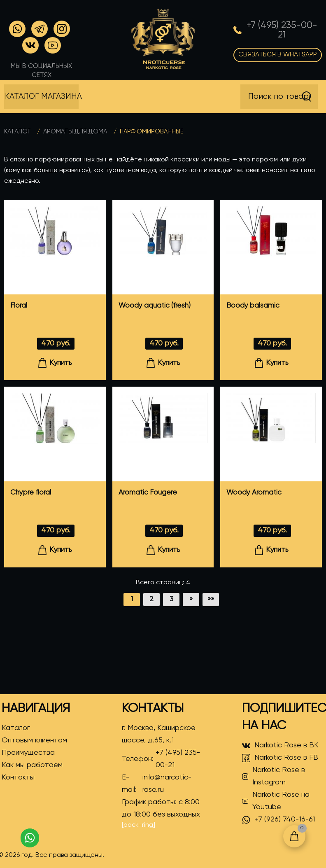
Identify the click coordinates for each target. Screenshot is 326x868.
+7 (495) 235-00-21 (178, 759)
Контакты (18, 777)
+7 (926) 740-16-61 (278, 820)
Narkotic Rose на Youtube (276, 801)
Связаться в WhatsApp (278, 55)
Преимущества (28, 753)
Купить (55, 363)
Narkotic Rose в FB (280, 758)
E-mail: (162, 784)
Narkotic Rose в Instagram (274, 776)
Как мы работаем (32, 765)
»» (211, 599)
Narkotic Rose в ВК (280, 746)
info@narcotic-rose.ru (167, 784)
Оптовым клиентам (34, 740)
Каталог (17, 132)
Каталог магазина (42, 97)
